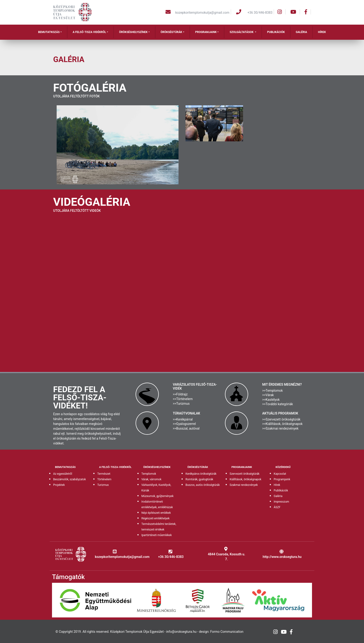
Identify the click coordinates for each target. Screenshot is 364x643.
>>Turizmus (181, 404)
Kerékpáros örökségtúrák (201, 474)
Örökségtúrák (171, 32)
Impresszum (281, 502)
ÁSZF (277, 507)
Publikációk (276, 32)
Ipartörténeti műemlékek (157, 535)
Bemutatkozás (49, 32)
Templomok (149, 474)
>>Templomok (272, 391)
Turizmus (103, 485)
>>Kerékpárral (183, 419)
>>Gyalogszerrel (184, 424)
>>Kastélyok (271, 400)
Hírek (322, 32)
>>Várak (268, 395)
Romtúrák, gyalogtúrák (199, 479)
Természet (104, 474)
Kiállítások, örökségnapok (245, 479)
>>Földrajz (180, 394)
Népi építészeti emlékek (156, 513)
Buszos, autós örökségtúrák (203, 485)
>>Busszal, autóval (186, 428)
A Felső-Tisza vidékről (89, 32)
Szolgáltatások (242, 32)
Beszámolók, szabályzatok (70, 479)
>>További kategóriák (278, 404)
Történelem (104, 479)
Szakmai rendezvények (244, 485)
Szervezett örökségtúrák (245, 474)
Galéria (301, 32)
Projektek (59, 485)
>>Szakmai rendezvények (280, 428)
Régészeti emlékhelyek (155, 518)
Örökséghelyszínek (133, 32)
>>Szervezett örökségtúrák (281, 419)
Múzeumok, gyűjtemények (157, 496)
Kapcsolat (280, 474)
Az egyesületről (63, 474)
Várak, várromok (151, 479)
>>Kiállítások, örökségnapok (282, 424)
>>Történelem (183, 399)
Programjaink (206, 32)
